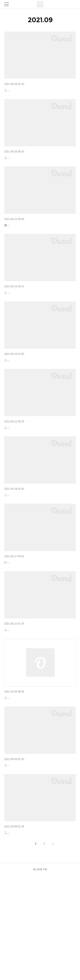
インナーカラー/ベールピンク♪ (25, 478)
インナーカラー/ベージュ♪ (22, 852)
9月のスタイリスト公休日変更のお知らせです (35, 774)
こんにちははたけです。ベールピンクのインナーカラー (36, 484)
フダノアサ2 (13, 552)
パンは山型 (12, 926)
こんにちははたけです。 (18, 706)
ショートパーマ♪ (15, 164)
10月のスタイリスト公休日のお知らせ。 (31, 625)
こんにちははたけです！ (18, 97)
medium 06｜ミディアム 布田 (25, 242)
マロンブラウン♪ (15, 321)
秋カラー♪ (11, 399)
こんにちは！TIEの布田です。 (22, 558)
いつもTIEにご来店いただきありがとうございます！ (34, 632)
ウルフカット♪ (14, 90)
